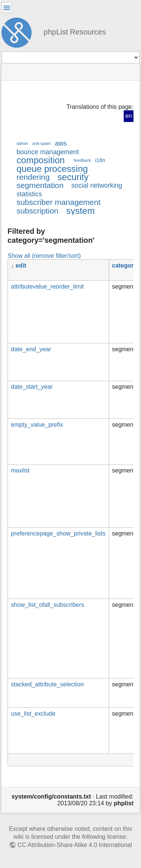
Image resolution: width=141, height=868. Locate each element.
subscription (37, 211)
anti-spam (42, 143)
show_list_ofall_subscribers (48, 605)
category (125, 266)
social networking (97, 185)
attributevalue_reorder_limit (47, 287)
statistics (29, 194)
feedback (82, 160)
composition (41, 160)
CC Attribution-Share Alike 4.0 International (75, 845)
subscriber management (58, 202)
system (80, 211)
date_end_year (31, 349)
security (73, 177)
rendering (33, 177)
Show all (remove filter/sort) (44, 256)
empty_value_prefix (37, 425)
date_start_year (32, 387)
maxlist (20, 470)
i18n (100, 160)
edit (21, 266)
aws (61, 143)
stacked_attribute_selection (47, 684)
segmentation (40, 185)
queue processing (52, 169)
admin (22, 143)
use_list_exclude (33, 714)
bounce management (48, 152)
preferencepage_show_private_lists (58, 533)
